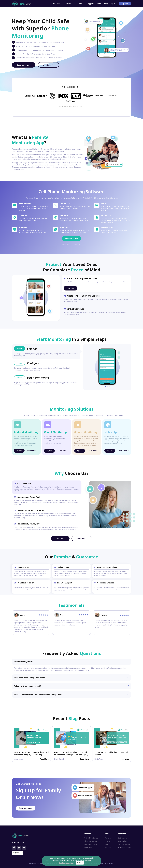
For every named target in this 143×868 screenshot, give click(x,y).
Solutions (57, 4)
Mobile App (88, 847)
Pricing (82, 4)
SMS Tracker (123, 838)
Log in (113, 4)
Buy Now (19, 451)
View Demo (48, 65)
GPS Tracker (122, 841)
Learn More (32, 451)
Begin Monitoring (24, 65)
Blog (106, 4)
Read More (70, 288)
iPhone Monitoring (91, 844)
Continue (80, 863)
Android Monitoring (91, 838)
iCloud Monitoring (90, 841)
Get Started (60, 539)
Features (70, 4)
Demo (99, 4)
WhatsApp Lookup (125, 847)
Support (91, 4)
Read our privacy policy (67, 863)
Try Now (125, 4)
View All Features (71, 239)
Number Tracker (124, 844)
